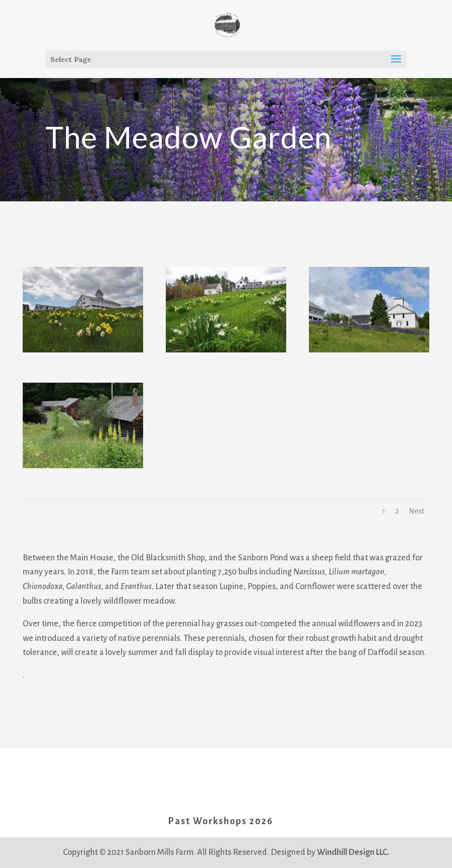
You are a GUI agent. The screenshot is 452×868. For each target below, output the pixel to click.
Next (417, 511)
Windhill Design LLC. (353, 852)
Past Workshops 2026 (220, 821)
